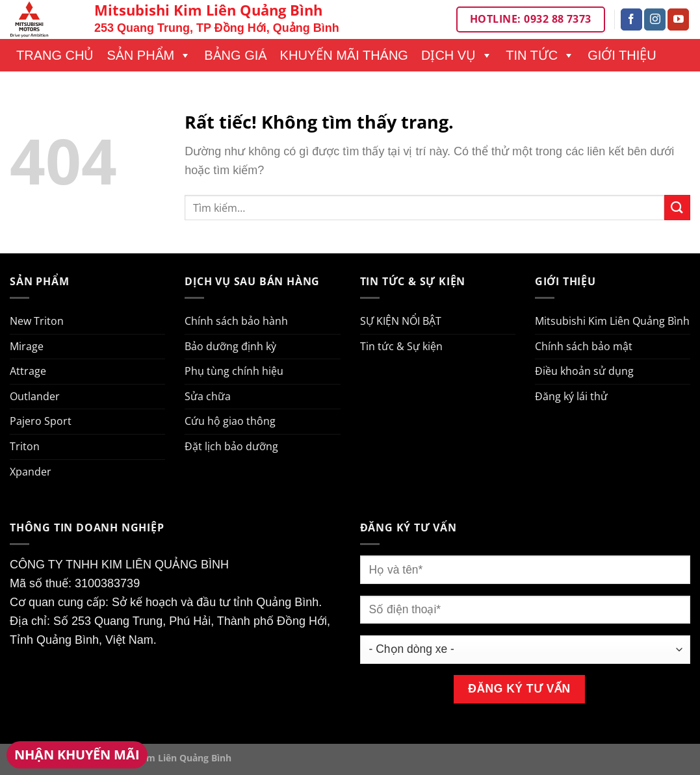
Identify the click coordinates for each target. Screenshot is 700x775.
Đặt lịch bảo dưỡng (231, 446)
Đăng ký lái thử (571, 396)
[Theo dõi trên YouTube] (678, 19)
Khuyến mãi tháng (344, 55)
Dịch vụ (457, 55)
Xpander (31, 472)
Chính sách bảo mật (584, 346)
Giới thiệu (622, 55)
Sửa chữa (208, 396)
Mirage (27, 346)
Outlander (35, 396)
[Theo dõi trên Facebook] (631, 19)
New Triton (37, 321)
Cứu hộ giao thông (230, 421)
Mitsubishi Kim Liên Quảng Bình (612, 321)
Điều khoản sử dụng (584, 371)
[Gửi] (677, 208)
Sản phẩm (149, 55)
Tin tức (540, 55)
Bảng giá (235, 55)
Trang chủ (55, 55)
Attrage (28, 371)
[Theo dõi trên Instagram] (655, 19)
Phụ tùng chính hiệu (234, 371)
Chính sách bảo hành (236, 321)
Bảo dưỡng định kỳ (230, 346)
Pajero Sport (41, 421)
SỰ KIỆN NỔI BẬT (401, 321)
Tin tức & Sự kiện (401, 346)
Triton (25, 446)
